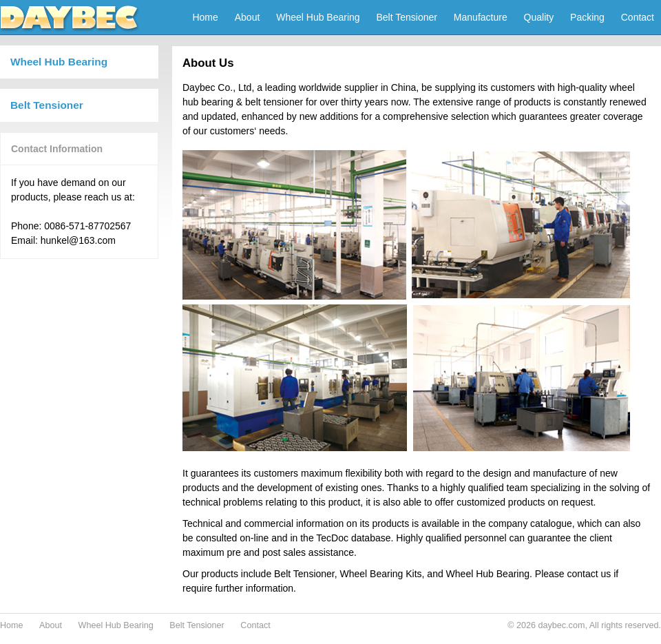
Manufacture (481, 17)
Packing (587, 17)
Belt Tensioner (407, 17)
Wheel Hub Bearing (318, 17)
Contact (638, 17)
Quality (539, 17)
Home (205, 17)
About (248, 17)
